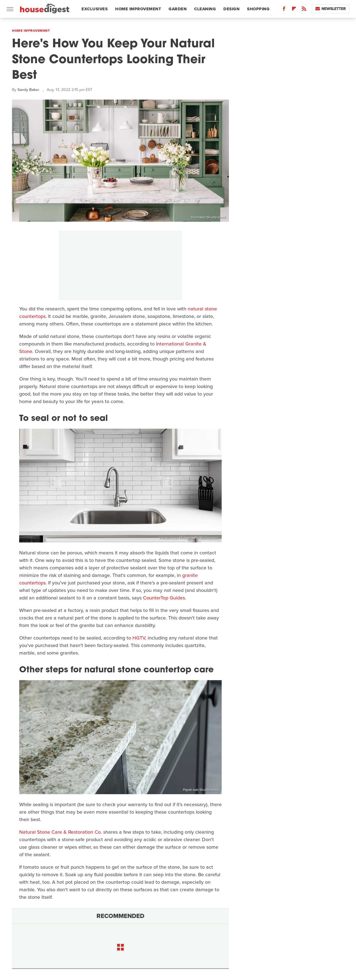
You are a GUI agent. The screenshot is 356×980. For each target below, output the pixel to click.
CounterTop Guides (164, 598)
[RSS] (304, 10)
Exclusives (95, 9)
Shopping (258, 9)
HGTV (139, 638)
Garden (178, 9)
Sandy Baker (28, 90)
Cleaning (205, 9)
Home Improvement (138, 9)
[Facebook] (284, 10)
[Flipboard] (294, 10)
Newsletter (331, 9)
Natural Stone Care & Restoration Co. (60, 832)
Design (231, 9)
